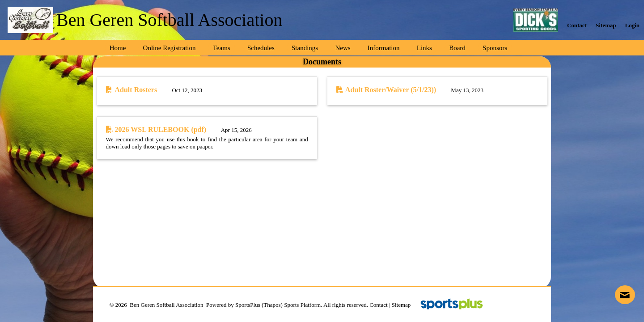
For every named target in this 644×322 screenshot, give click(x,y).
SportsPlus (248, 305)
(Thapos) (272, 305)
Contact (378, 305)
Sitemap (401, 305)
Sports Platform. (303, 305)
